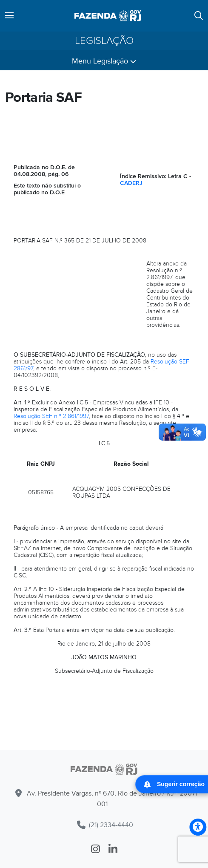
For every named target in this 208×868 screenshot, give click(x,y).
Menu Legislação (104, 61)
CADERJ (131, 183)
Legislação (104, 41)
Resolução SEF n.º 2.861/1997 (51, 416)
